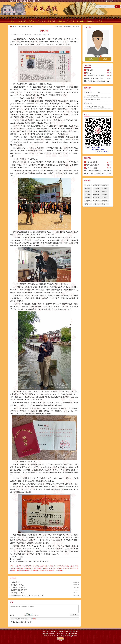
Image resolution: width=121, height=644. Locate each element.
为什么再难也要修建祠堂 (91, 96)
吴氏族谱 (51, 21)
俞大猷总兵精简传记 (18, 587)
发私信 (105, 59)
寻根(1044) (88, 185)
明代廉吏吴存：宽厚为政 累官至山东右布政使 (27, 595)
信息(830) (105, 185)
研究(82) (104, 204)
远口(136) (88, 201)
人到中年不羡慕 (92, 168)
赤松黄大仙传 (16, 582)
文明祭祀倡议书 (92, 162)
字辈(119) (88, 204)
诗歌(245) (88, 191)
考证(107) (96, 204)
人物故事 (61, 21)
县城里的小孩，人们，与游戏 (92, 92)
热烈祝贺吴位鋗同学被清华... (96, 81)
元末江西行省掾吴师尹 (19, 590)
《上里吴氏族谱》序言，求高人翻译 (94, 107)
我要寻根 (90, 21)
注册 (107, 1)
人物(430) (96, 188)
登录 (112, 1)
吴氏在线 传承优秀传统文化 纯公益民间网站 (24, 1)
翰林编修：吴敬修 (17, 593)
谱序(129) (105, 201)
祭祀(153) (96, 198)
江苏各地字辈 (88, 103)
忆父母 (18, 559)
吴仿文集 (98, 55)
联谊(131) (96, 201)
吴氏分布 (42, 21)
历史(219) (96, 191)
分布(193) (96, 195)
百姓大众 (30, 27)
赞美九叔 (89, 70)
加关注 (91, 59)
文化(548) (88, 188)
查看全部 (34, 619)
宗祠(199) (105, 191)
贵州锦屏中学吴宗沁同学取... (96, 76)
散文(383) (105, 188)
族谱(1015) (96, 185)
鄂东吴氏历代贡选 (93, 165)
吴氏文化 (71, 21)
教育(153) (88, 198)
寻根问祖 (80, 21)
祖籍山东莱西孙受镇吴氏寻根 (92, 100)
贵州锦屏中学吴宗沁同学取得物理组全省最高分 (33, 561)
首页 (13, 21)
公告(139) (105, 198)
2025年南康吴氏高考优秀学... (97, 171)
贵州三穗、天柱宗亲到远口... (96, 173)
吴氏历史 (32, 21)
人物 (21, 557)
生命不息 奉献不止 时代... (95, 78)
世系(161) (105, 195)
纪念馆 (100, 21)
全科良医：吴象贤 (17, 585)
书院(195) (88, 195)
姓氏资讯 (22, 21)
